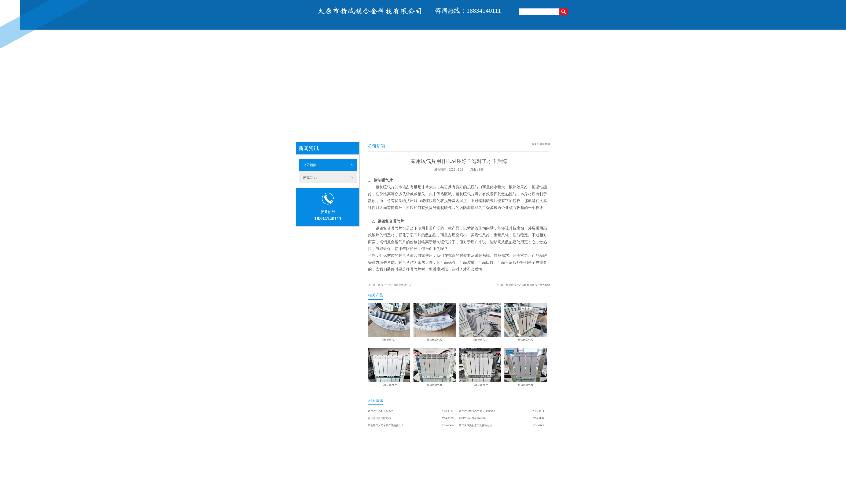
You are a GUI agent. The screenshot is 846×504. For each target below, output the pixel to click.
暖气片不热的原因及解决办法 (395, 285)
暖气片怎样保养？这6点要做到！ (477, 411)
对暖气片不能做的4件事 (472, 418)
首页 (534, 144)
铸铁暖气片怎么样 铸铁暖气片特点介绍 (528, 285)
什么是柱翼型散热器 (379, 418)
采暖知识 (310, 177)
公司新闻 (310, 165)
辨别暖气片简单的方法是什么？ (386, 425)
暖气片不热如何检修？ (381, 411)
